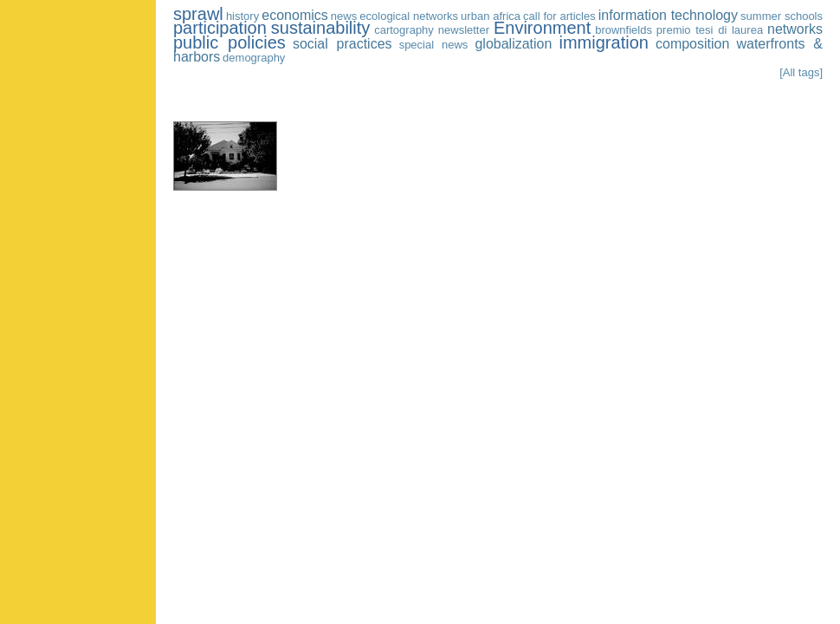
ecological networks (409, 16)
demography (254, 58)
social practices (342, 44)
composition (692, 44)
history (242, 16)
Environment (542, 28)
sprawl (198, 14)
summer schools (782, 16)
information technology (668, 15)
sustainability (321, 28)
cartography (404, 30)
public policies (229, 42)
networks (795, 29)
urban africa (491, 16)
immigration (604, 42)
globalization (513, 44)
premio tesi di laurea (710, 30)
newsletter (464, 30)
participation (220, 28)
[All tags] (801, 72)
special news (434, 45)
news (344, 16)
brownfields (624, 30)
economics (294, 15)
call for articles (559, 16)
